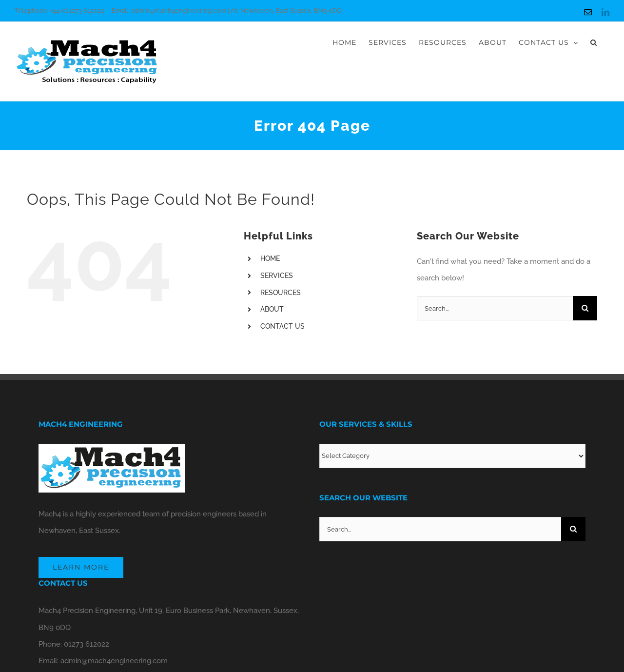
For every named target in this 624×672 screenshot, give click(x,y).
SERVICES (277, 276)
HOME (270, 258)
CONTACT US (283, 326)
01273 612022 (87, 644)
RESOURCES (281, 293)
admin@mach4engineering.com (114, 661)
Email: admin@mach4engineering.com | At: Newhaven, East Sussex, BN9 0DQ (227, 10)
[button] (594, 42)
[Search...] (495, 308)
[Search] (585, 308)
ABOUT (272, 309)
